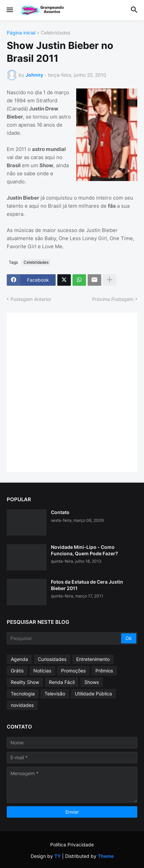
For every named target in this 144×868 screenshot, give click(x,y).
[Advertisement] (72, 392)
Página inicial (21, 33)
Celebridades (55, 33)
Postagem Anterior (31, 299)
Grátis (17, 671)
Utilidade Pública (93, 694)
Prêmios (104, 671)
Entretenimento (93, 659)
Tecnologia (23, 694)
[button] (9, 10)
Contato (60, 512)
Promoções (73, 671)
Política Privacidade (72, 845)
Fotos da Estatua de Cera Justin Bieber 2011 (87, 585)
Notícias (42, 671)
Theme (106, 856)
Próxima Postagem (113, 299)
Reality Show (25, 682)
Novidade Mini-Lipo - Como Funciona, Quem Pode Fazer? (84, 550)
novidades (22, 705)
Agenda (19, 659)
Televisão (55, 694)
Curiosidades (52, 659)
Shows (92, 682)
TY (57, 856)
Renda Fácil (62, 682)
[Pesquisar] (64, 638)
